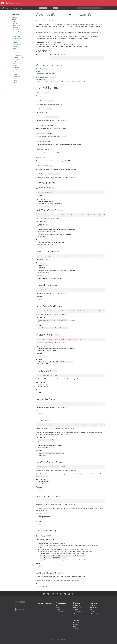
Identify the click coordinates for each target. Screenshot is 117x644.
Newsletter (76, 622)
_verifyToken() (40, 141)
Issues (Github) (77, 608)
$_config (39, 69)
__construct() (40, 93)
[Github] (62, 594)
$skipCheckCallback (43, 77)
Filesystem (17, 45)
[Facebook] (45, 594)
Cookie (17, 53)
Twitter (75, 631)
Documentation (70, 3)
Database (17, 36)
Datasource (17, 38)
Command (17, 28)
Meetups (76, 616)
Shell (15, 74)
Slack (92, 612)
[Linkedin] (56, 594)
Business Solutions (82, 3)
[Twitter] (40, 594)
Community (112, 3)
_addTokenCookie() (42, 101)
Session (17, 59)
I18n (15, 61)
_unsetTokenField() (42, 125)
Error (15, 40)
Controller (17, 32)
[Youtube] (51, 594)
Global (14, 17)
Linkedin (76, 624)
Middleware (19, 57)
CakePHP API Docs (62, 640)
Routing (16, 72)
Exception (18, 55)
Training (76, 614)
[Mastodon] (77, 594)
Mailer (15, 66)
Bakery (75, 610)
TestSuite (17, 76)
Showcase (42, 608)
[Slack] (67, 594)
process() (39, 158)
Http (15, 49)
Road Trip (98, 3)
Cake (14, 19)
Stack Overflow (94, 608)
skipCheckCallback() (42, 166)
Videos (58, 610)
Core (15, 34)
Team (104, 3)
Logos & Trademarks (62, 618)
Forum (92, 605)
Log (15, 64)
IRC (92, 610)
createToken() (40, 149)
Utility (15, 78)
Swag (91, 3)
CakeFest (76, 620)
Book (58, 605)
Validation (17, 80)
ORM (15, 70)
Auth (15, 21)
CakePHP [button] (43, 8)
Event (15, 42)
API (57, 608)
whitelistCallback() (42, 174)
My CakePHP (77, 618)
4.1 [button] (56, 8)
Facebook (76, 629)
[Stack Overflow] (72, 594)
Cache (16, 23)
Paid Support (94, 614)
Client (17, 51)
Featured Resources (79, 612)
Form (15, 47)
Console (16, 30)
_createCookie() (41, 109)
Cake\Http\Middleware (53, 42)
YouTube (76, 627)
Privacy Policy (60, 616)
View (15, 83)
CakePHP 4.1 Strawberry (11, 8)
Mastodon (76, 633)
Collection (17, 26)
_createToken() (41, 117)
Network (16, 68)
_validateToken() (41, 133)
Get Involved (77, 605)
